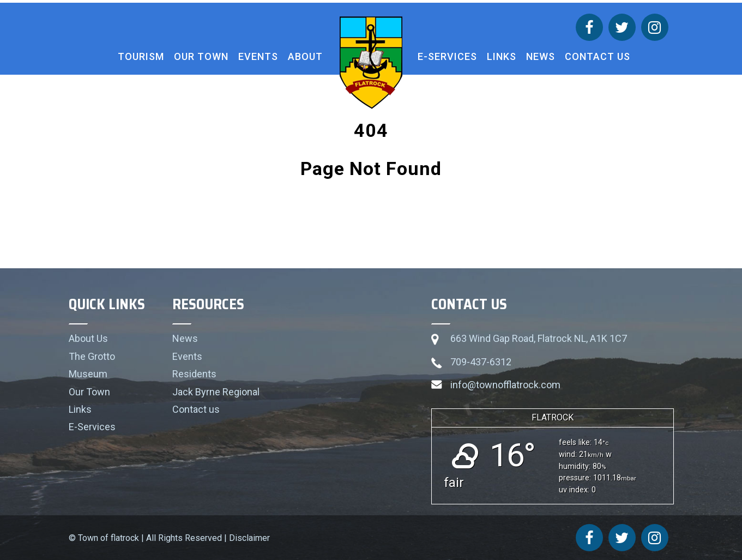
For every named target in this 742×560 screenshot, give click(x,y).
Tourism (141, 56)
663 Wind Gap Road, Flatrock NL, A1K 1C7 (539, 338)
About (305, 56)
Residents (194, 374)
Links (502, 56)
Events (258, 56)
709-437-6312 (481, 362)
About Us (88, 338)
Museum (88, 374)
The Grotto (92, 356)
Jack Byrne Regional (216, 392)
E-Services (447, 56)
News (541, 56)
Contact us (598, 56)
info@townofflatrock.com (505, 385)
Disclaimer (249, 538)
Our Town (201, 56)
